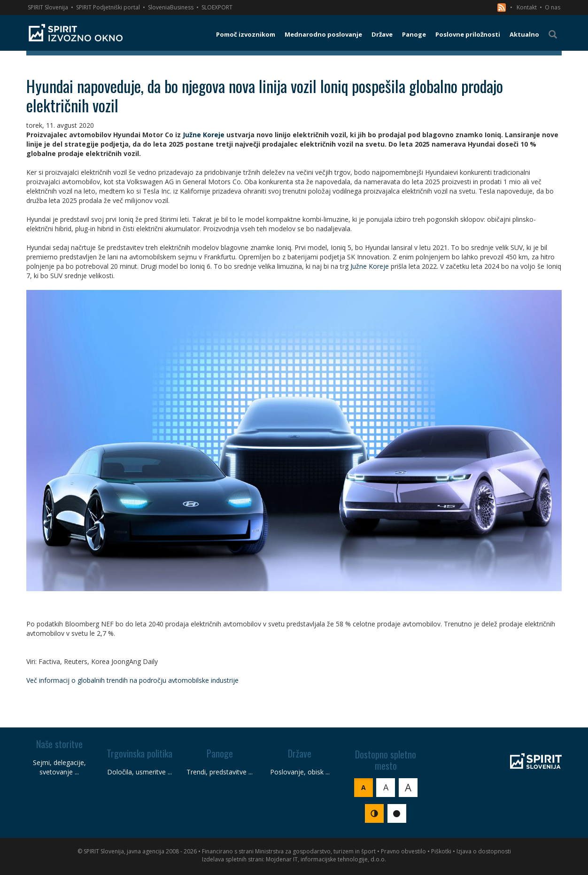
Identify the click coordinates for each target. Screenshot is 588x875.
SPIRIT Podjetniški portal (108, 7)
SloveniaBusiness (171, 7)
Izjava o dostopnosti (484, 851)
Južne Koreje (204, 135)
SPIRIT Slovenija (48, 7)
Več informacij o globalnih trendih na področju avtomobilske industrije (132, 680)
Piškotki (441, 851)
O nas (553, 7)
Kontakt (527, 7)
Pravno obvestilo (403, 851)
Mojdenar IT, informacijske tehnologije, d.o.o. (326, 859)
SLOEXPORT (217, 7)
